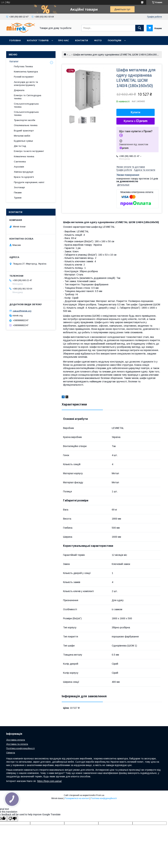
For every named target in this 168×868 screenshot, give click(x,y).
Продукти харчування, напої (29, 182)
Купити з (135, 121)
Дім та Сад (20, 146)
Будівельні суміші (23, 141)
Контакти (82, 40)
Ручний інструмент (24, 77)
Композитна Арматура (26, 72)
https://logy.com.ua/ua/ (49, 781)
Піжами (18, 193)
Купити (136, 112)
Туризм (18, 198)
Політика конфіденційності (20, 748)
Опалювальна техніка (26, 125)
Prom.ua (100, 795)
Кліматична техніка (24, 156)
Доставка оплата (16, 740)
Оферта (11, 753)
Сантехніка (20, 162)
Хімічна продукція (24, 172)
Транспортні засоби (25, 120)
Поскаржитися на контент (77, 798)
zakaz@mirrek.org (22, 311)
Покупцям (115, 40)
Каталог (14, 61)
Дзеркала (19, 90)
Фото (98, 40)
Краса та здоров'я (24, 177)
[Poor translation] (13, 819)
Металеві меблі (22, 136)
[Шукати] (140, 28)
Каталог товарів (38, 40)
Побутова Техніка (23, 66)
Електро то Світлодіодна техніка (28, 97)
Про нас (64, 40)
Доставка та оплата (17, 744)
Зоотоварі (19, 187)
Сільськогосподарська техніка (26, 105)
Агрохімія (19, 167)
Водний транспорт (24, 131)
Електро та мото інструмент (29, 151)
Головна (15, 40)
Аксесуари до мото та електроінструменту (26, 84)
